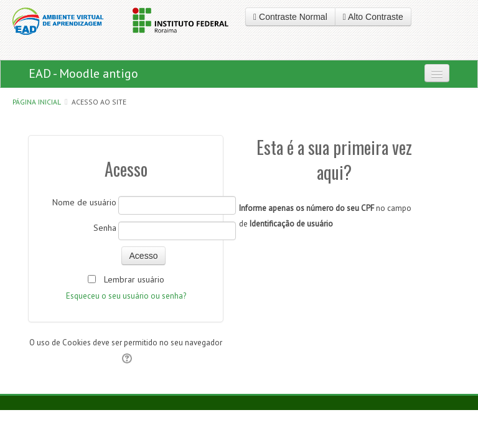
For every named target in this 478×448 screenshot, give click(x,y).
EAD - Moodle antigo (83, 73)
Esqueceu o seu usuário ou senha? (126, 296)
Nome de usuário (84, 202)
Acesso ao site (99, 102)
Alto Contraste (373, 17)
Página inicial (37, 102)
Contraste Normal (290, 17)
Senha (105, 228)
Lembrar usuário (134, 279)
